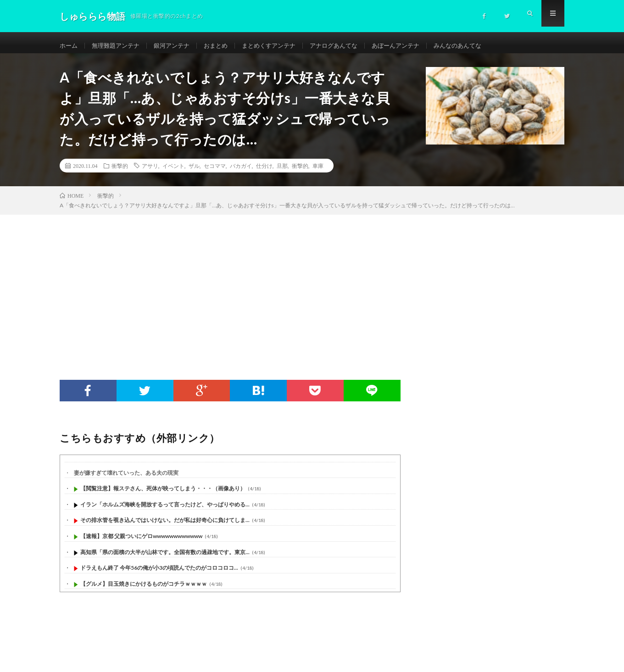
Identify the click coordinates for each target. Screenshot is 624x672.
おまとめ (224, 46)
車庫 (318, 172)
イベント (173, 172)
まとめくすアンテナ (280, 46)
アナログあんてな (349, 46)
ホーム (69, 46)
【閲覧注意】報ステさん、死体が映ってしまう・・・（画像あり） (163, 495)
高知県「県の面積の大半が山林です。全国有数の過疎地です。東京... (165, 558)
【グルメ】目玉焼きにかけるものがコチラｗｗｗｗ (144, 590)
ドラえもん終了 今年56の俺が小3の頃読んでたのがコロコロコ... (159, 575)
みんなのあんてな (480, 46)
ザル (194, 172)
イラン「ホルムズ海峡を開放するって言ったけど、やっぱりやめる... (165, 511)
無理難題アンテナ (119, 46)
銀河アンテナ (178, 46)
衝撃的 (120, 172)
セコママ (215, 172)
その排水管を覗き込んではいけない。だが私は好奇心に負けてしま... (165, 527)
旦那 (282, 172)
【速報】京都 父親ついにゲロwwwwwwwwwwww (141, 542)
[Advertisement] (312, 290)
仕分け (264, 172)
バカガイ (241, 172)
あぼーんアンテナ (415, 46)
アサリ (150, 172)
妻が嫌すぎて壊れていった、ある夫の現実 (126, 479)
